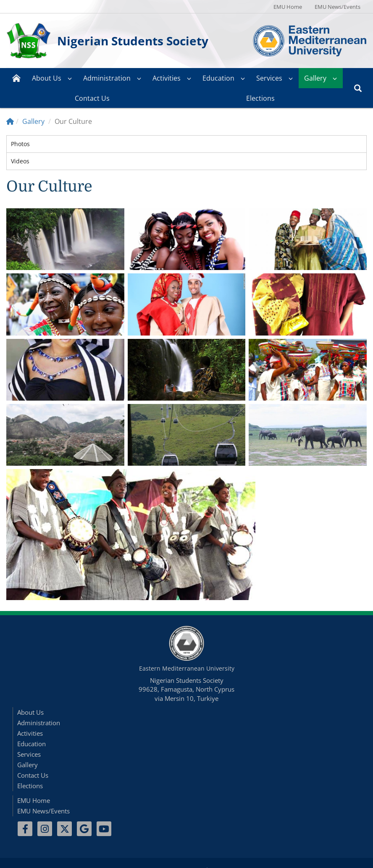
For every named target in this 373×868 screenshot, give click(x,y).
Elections (260, 98)
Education (218, 78)
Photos (20, 144)
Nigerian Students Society (133, 41)
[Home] (10, 121)
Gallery (315, 78)
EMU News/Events (338, 7)
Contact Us (92, 98)
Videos (20, 161)
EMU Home (288, 7)
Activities (167, 78)
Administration (107, 78)
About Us (47, 78)
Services (269, 78)
